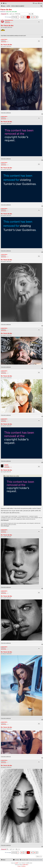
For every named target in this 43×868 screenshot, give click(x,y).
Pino (10, 12)
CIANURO (6, 465)
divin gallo (14, 12)
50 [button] (35, 17)
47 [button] (25, 17)
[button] (13, 17)
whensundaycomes (9, 20)
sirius (7, 12)
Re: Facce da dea (7, 26)
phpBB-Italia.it (25, 865)
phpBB (16, 863)
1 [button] (18, 17)
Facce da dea (6, 9)
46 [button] (22, 17)
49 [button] (31, 17)
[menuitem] (5, 3)
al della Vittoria (4, 39)
